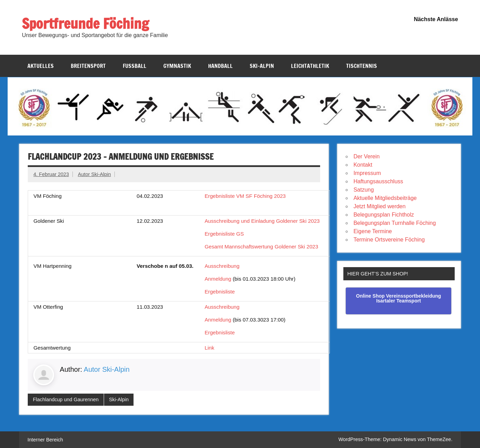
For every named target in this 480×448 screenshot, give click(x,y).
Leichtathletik (310, 66)
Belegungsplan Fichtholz (384, 215)
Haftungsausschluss (378, 181)
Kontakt (363, 165)
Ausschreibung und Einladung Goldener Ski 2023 (262, 221)
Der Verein (367, 156)
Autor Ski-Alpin (95, 174)
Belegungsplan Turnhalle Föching (395, 223)
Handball (220, 66)
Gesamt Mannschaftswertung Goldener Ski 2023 (262, 247)
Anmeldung (218, 279)
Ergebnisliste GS (224, 234)
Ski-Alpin (262, 66)
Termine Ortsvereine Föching (389, 240)
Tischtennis (362, 66)
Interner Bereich (45, 440)
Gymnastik (177, 66)
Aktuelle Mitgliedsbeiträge (385, 198)
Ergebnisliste (220, 292)
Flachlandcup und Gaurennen (66, 399)
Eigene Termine (373, 231)
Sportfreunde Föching (85, 23)
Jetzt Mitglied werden (379, 206)
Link (209, 348)
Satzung (364, 190)
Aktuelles (41, 66)
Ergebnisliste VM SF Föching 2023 (245, 196)
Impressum (367, 173)
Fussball (135, 66)
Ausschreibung (222, 266)
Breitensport (88, 66)
